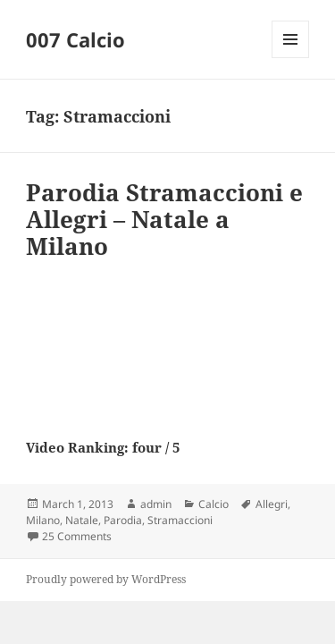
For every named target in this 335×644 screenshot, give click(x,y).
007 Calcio (75, 39)
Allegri (272, 504)
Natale (82, 520)
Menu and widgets (291, 58)
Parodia (123, 520)
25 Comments (77, 536)
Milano (43, 520)
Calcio (214, 504)
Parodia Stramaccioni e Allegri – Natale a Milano (164, 219)
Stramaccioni (180, 520)
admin (156, 504)
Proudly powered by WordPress (106, 579)
